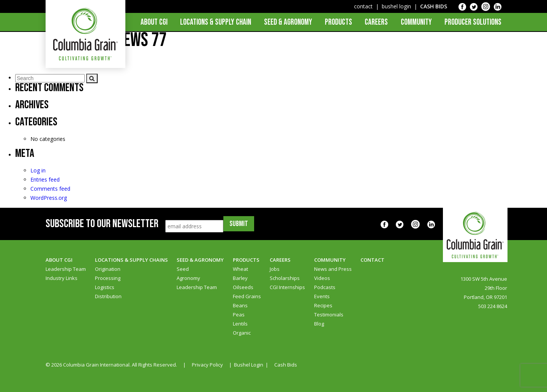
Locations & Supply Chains (131, 260)
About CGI (154, 22)
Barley (240, 278)
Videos (322, 278)
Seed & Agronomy (288, 22)
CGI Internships (287, 287)
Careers (376, 22)
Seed (183, 269)
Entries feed (45, 179)
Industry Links (62, 278)
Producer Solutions (473, 22)
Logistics (105, 287)
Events (322, 296)
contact (363, 6)
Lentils (240, 324)
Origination (108, 269)
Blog (319, 324)
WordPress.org (49, 198)
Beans (240, 305)
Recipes (323, 305)
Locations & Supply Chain (216, 22)
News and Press (333, 269)
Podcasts (325, 287)
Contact (372, 260)
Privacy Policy (207, 365)
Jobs (275, 269)
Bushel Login (249, 365)
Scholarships (285, 278)
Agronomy (188, 278)
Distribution (108, 296)
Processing (108, 278)
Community (416, 22)
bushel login (396, 6)
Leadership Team (66, 269)
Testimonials (329, 315)
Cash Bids (286, 365)
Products (338, 22)
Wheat (240, 269)
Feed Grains (247, 296)
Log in (38, 170)
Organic (242, 333)
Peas (239, 315)
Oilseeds (243, 287)
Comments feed (50, 189)
